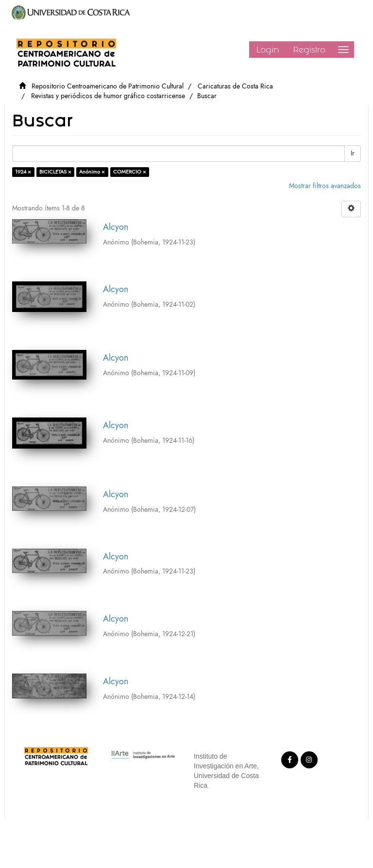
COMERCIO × (130, 172)
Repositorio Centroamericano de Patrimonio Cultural (108, 86)
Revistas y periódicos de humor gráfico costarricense (108, 96)
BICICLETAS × (55, 172)
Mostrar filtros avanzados (325, 186)
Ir (353, 153)
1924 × (23, 172)
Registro (309, 50)
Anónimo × (92, 172)
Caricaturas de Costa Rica (235, 86)
